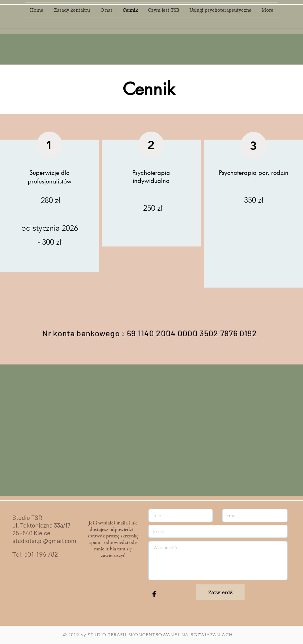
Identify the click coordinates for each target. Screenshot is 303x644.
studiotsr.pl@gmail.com (44, 541)
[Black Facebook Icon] (154, 594)
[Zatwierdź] (220, 592)
